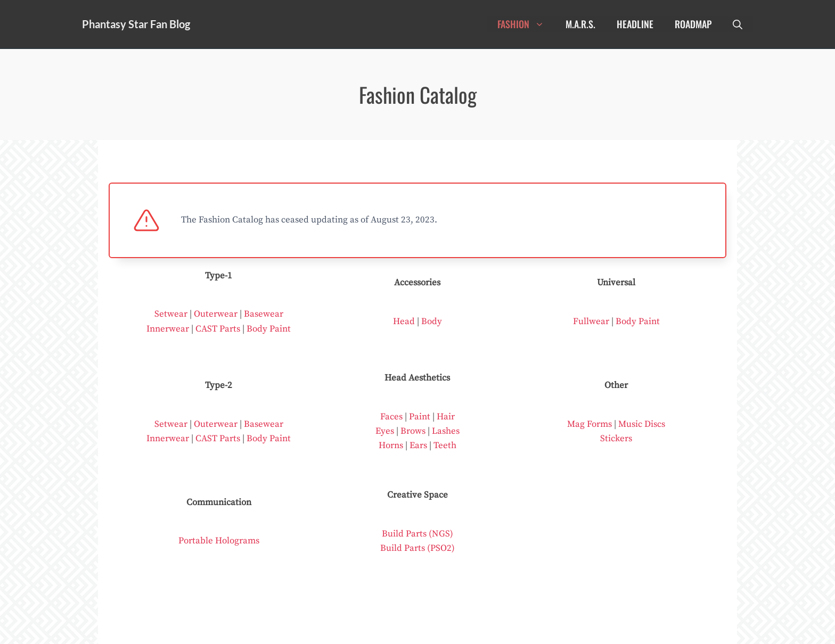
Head (404, 321)
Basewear (264, 314)
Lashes (446, 431)
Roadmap (693, 24)
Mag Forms (590, 424)
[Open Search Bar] (738, 24)
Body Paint (269, 329)
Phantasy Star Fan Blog (136, 24)
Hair (446, 417)
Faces (391, 417)
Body (432, 321)
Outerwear (216, 314)
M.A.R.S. (580, 24)
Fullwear (591, 321)
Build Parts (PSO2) (418, 548)
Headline (635, 24)
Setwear (171, 314)
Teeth (445, 445)
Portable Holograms (219, 541)
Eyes (385, 431)
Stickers (616, 439)
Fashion (526, 24)
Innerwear (168, 329)
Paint (420, 417)
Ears (418, 445)
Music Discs (642, 424)
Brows (413, 431)
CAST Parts (218, 329)
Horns (391, 445)
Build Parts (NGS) (418, 534)
